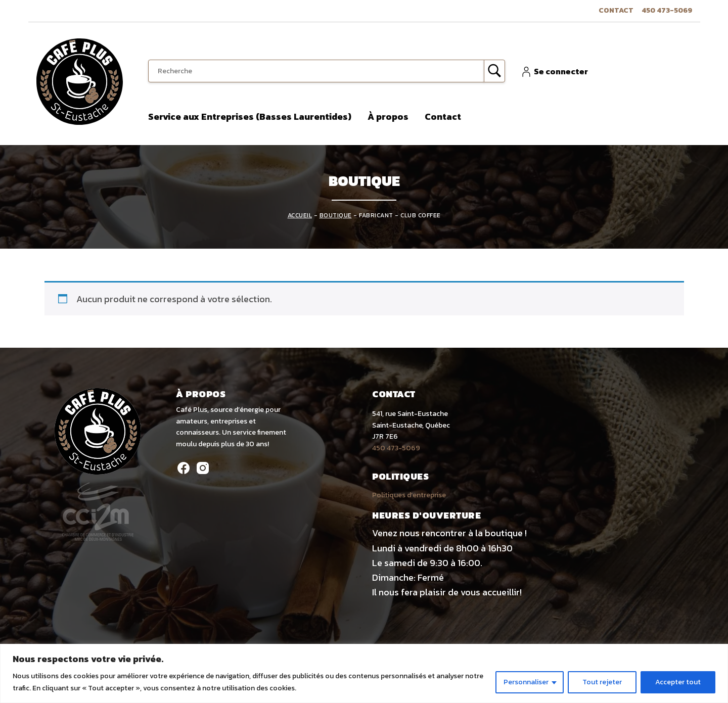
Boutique (336, 215)
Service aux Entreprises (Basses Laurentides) (250, 116)
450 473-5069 (667, 10)
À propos (388, 116)
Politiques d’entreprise (409, 495)
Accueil (300, 215)
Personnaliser (526, 682)
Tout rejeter (602, 682)
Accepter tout (678, 682)
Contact (616, 10)
